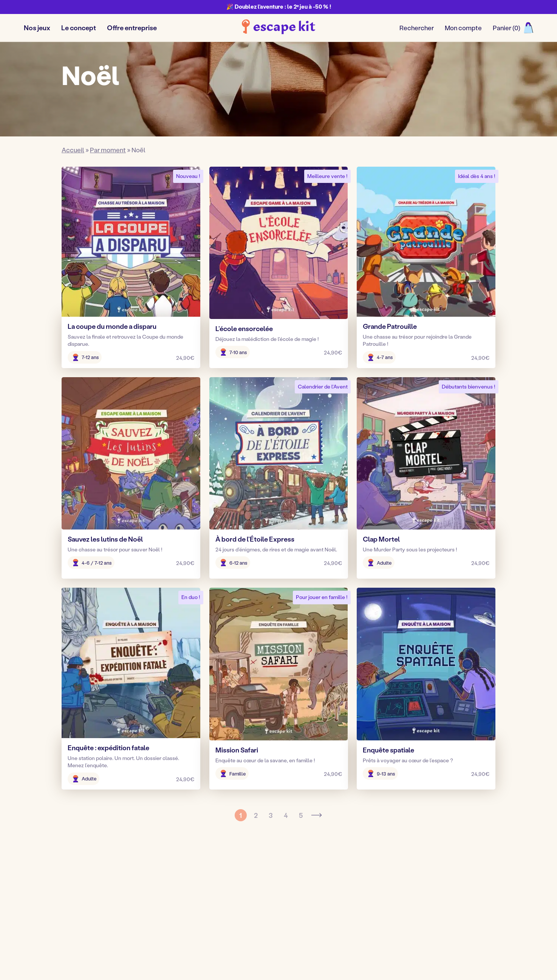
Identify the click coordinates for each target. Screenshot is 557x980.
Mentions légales (225, 963)
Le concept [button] (79, 28)
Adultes (232, 903)
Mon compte (463, 28)
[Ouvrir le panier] (513, 28)
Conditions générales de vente (313, 963)
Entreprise (236, 915)
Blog (333, 879)
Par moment (108, 150)
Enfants (232, 879)
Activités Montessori (356, 915)
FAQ (332, 903)
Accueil (73, 150)
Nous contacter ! (453, 894)
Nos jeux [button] (37, 28)
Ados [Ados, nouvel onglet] (229, 891)
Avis (332, 891)
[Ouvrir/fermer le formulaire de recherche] (417, 28)
